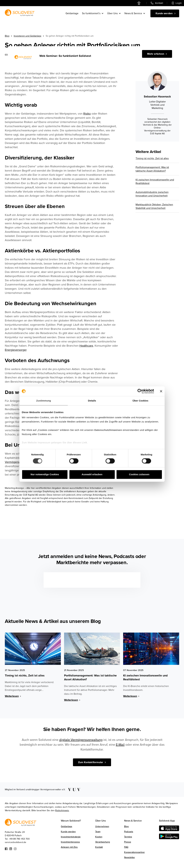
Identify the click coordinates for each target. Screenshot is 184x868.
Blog (7, 36)
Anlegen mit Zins (69, 847)
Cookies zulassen (139, 474)
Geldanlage (72, 13)
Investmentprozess (70, 842)
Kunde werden (68, 832)
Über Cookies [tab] (140, 401)
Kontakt (99, 847)
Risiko (87, 114)
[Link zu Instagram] (15, 848)
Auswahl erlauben (92, 474)
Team (98, 832)
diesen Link (80, 443)
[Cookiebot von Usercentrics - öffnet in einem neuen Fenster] (140, 391)
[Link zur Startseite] (20, 13)
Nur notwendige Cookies (45, 474)
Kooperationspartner (134, 852)
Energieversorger (16, 350)
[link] (140, 3)
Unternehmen (102, 826)
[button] (93, 13)
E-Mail (120, 745)
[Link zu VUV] (73, 790)
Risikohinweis (62, 810)
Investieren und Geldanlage (28, 36)
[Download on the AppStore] (169, 828)
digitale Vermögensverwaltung (81, 740)
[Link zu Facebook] (6, 848)
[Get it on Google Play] (169, 836)
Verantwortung (103, 842)
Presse (128, 842)
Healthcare (86, 346)
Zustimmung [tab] (44, 401)
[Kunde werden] (165, 13)
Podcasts (129, 832)
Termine (128, 837)
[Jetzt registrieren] (157, 54)
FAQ (126, 847)
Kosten (99, 837)
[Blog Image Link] (33, 649)
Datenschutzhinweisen (108, 430)
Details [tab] (92, 401)
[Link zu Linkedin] (11, 848)
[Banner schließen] (161, 391)
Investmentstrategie (71, 837)
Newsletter (130, 857)
